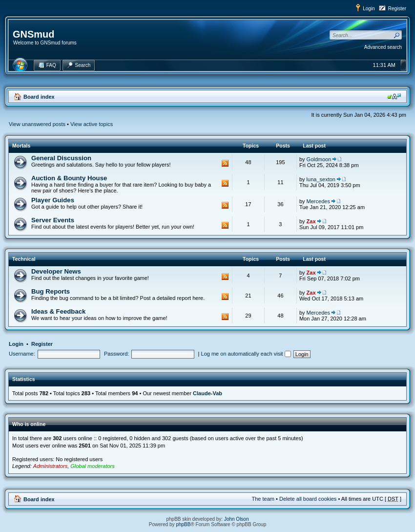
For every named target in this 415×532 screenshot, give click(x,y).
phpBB (183, 524)
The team (263, 499)
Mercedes (318, 201)
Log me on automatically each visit (246, 354)
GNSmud (34, 34)
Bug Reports (51, 291)
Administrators (50, 466)
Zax (311, 221)
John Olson (237, 519)
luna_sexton (321, 179)
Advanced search (383, 47)
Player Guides (53, 200)
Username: (22, 354)
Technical (24, 259)
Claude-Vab (207, 393)
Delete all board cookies (308, 499)
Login (369, 9)
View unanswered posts (37, 124)
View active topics (92, 124)
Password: (116, 354)
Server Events (53, 220)
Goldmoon (319, 159)
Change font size (394, 96)
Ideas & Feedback (58, 311)
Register (397, 9)
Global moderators (93, 466)
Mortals (21, 146)
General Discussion (61, 158)
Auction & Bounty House (69, 178)
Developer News (56, 271)
